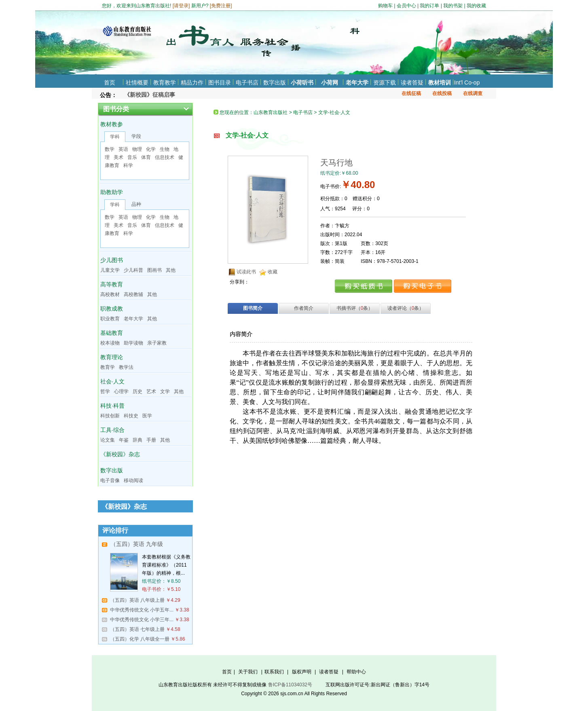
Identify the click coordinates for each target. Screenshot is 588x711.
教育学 (108, 367)
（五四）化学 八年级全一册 (140, 639)
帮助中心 (356, 672)
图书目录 (220, 83)
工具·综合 (112, 430)
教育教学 (165, 83)
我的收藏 (476, 6)
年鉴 (124, 440)
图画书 (154, 270)
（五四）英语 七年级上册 (137, 629)
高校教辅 (133, 294)
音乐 (132, 157)
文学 (165, 391)
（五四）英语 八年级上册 (137, 600)
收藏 (273, 272)
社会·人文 (112, 381)
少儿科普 (133, 270)
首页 (110, 83)
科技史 (131, 416)
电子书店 (247, 83)
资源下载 (385, 83)
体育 (146, 157)
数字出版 (275, 83)
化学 (151, 149)
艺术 (151, 391)
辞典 (137, 440)
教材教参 (112, 124)
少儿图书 (112, 260)
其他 (171, 270)
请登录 (181, 6)
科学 (128, 165)
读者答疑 (412, 83)
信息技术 (165, 157)
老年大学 (357, 83)
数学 (110, 149)
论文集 (108, 440)
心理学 (121, 391)
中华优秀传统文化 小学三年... (142, 620)
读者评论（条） (406, 308)
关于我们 (248, 672)
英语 (123, 149)
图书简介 (253, 308)
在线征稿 (411, 93)
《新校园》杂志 (120, 454)
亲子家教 (157, 343)
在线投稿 (442, 93)
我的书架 (453, 6)
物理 (137, 149)
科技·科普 (112, 406)
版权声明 (302, 672)
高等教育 (112, 284)
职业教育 (110, 319)
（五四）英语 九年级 (137, 544)
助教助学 (112, 192)
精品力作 (192, 83)
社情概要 (137, 83)
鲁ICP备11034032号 (290, 685)
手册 (151, 440)
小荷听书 (302, 83)
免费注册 (221, 6)
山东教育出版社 (271, 112)
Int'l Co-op (467, 83)
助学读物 (133, 343)
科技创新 (110, 416)
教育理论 (112, 357)
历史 (137, 391)
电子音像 (110, 480)
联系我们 (274, 672)
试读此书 (246, 272)
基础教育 (112, 333)
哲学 (105, 391)
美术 (118, 157)
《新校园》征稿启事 (150, 95)
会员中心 (406, 6)
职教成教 (112, 309)
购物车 (385, 6)
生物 (165, 149)
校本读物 (110, 343)
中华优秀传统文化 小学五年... (142, 610)
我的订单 (429, 6)
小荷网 (330, 83)
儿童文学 (110, 270)
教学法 (126, 367)
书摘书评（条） (355, 308)
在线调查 (473, 93)
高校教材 (110, 294)
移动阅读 (133, 480)
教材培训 (440, 83)
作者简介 (304, 308)
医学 (147, 416)
